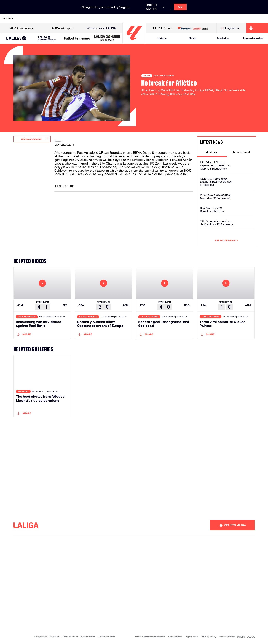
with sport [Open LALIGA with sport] (62, 28)
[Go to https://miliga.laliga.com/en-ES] (257, 28)
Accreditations (70, 637)
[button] (16, 38)
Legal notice (191, 637)
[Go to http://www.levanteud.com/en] (124, 18)
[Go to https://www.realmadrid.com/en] (200, 18)
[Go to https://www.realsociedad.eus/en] (226, 18)
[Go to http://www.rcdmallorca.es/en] (175, 18)
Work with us (88, 637)
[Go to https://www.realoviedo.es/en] (213, 18)
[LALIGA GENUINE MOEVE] (107, 39)
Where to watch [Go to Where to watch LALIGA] (101, 28)
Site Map (54, 637)
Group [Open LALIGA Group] (162, 28)
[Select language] (231, 28)
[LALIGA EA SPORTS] (16, 39)
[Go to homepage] (134, 42)
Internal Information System (150, 637)
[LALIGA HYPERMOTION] (47, 38)
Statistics (223, 38)
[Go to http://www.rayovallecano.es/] (137, 18)
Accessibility (175, 637)
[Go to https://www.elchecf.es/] (74, 18)
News (192, 38)
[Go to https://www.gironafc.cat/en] (112, 18)
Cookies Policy (227, 637)
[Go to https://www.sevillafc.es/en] (238, 18)
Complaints (41, 637)
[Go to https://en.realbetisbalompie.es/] (188, 18)
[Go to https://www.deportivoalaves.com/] (61, 18)
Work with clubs (107, 637)
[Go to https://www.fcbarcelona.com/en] (86, 18)
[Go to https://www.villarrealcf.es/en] (264, 18)
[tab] (212, 152)
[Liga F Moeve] (77, 39)
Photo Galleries (253, 38)
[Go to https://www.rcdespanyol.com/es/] (162, 18)
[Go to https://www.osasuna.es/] (48, 18)
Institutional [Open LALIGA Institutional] (21, 28)
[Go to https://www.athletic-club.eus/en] (23, 18)
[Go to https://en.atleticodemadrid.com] (36, 18)
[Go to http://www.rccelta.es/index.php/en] (150, 18)
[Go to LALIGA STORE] (193, 28)
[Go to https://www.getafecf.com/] (99, 18)
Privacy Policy (208, 637)
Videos (162, 38)
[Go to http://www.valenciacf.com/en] (251, 18)
